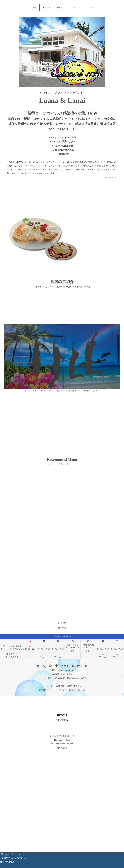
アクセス (74, 7)
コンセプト (88, 7)
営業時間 (60, 7)
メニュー (46, 7)
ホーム (34, 7)
